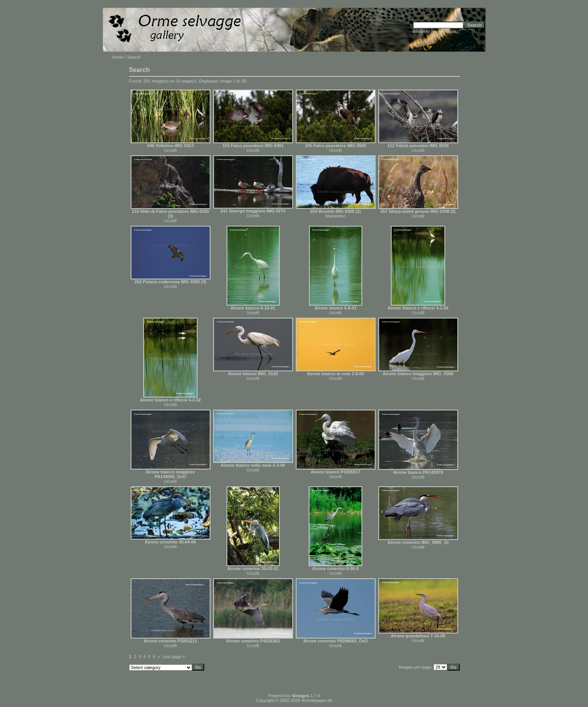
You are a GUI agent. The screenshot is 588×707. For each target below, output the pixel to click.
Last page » (174, 657)
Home (118, 57)
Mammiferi (335, 216)
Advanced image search (434, 31)
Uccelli (170, 150)
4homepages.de (317, 700)
